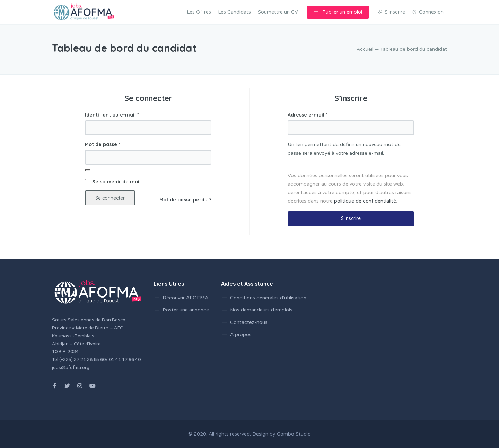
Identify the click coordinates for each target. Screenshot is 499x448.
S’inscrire (351, 218)
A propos (241, 334)
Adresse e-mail (308, 115)
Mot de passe (103, 144)
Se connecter (110, 198)
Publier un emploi (338, 12)
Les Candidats (234, 12)
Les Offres (199, 12)
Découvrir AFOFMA (185, 298)
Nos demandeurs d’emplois (261, 310)
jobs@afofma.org (71, 368)
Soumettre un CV (278, 12)
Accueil (365, 49)
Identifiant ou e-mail (112, 115)
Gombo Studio (294, 434)
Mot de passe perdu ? (185, 200)
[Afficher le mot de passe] (88, 170)
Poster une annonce (186, 310)
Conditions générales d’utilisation (268, 298)
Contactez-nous (249, 322)
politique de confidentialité (365, 201)
